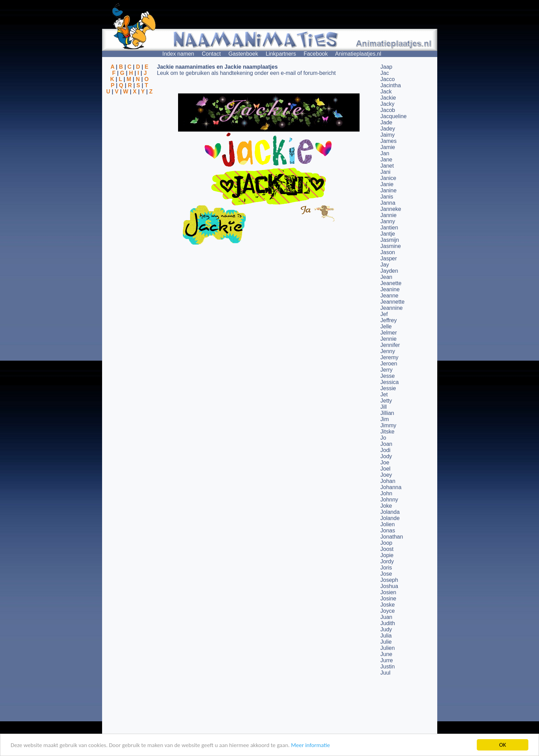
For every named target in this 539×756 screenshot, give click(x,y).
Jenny (388, 351)
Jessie (388, 388)
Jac (385, 73)
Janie (387, 184)
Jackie (388, 98)
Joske (388, 605)
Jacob (388, 110)
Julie (386, 642)
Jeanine (390, 289)
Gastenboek (243, 54)
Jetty (386, 401)
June (387, 654)
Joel (386, 469)
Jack (386, 92)
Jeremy (389, 357)
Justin (388, 667)
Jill (384, 407)
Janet (387, 166)
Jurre (387, 660)
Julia (386, 636)
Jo (383, 438)
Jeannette (393, 302)
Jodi (386, 450)
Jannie (389, 215)
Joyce (388, 611)
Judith (388, 623)
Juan (387, 617)
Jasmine (391, 246)
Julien (388, 648)
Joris (386, 568)
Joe (385, 462)
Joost (387, 549)
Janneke (391, 209)
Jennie (389, 339)
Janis (387, 197)
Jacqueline (394, 116)
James (389, 141)
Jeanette (391, 283)
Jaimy (388, 135)
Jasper (389, 258)
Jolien (388, 524)
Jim (385, 419)
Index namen (178, 54)
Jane (387, 160)
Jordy (387, 561)
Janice (388, 178)
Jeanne (390, 296)
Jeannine (392, 308)
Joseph (389, 580)
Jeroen (389, 364)
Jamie (388, 147)
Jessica (390, 382)
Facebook (316, 54)
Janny (388, 221)
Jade (387, 122)
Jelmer (389, 333)
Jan (385, 153)
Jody (386, 456)
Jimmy (388, 425)
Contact (211, 54)
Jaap (387, 67)
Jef (384, 314)
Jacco (388, 79)
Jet (384, 394)
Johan (388, 481)
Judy (386, 629)
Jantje (388, 234)
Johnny (389, 500)
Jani (386, 172)
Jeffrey (389, 320)
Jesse (388, 376)
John (387, 493)
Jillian (387, 413)
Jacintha (391, 85)
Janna (388, 203)
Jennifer (390, 345)
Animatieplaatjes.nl (358, 54)
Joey (386, 475)
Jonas (388, 531)
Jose (386, 574)
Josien (388, 592)
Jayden (389, 271)
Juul (386, 673)
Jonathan (392, 537)
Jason (388, 252)
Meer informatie (310, 745)
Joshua (389, 586)
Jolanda (390, 512)
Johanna (391, 487)
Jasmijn (390, 240)
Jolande (390, 518)
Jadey (388, 129)
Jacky (388, 104)
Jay (385, 265)
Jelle (386, 326)
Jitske (388, 432)
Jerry (387, 370)
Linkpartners (281, 54)
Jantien (389, 228)
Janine (389, 190)
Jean (387, 277)
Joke (386, 506)
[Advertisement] (130, 128)
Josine (388, 599)
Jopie (387, 555)
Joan (387, 444)
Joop (387, 543)
